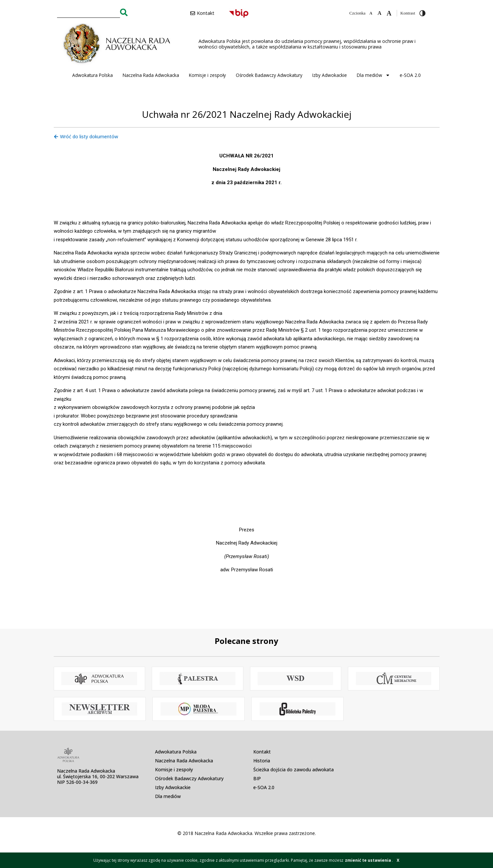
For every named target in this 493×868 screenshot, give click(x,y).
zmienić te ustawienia (368, 860)
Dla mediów (373, 75)
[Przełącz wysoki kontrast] (422, 13)
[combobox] (89, 12)
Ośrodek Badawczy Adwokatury (269, 75)
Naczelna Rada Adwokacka (151, 75)
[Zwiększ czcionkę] (389, 13)
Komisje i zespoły (207, 75)
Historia (262, 761)
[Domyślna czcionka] (380, 13)
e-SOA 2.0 (410, 75)
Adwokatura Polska (92, 75)
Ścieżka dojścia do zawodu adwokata (293, 769)
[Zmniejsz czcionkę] (371, 13)
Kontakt (262, 752)
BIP (257, 778)
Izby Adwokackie (330, 75)
